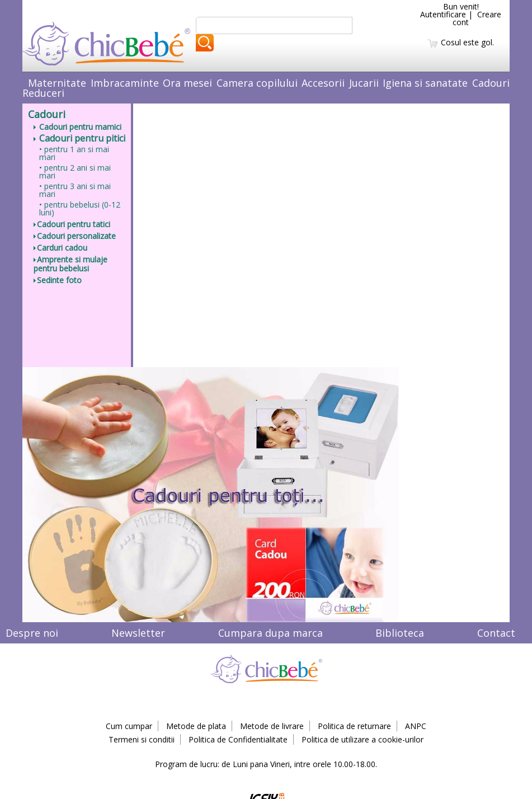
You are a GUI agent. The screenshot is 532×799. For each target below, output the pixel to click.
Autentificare (443, 14)
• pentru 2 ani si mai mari (75, 171)
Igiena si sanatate (425, 83)
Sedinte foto (58, 280)
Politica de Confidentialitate (238, 739)
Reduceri (43, 93)
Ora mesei (187, 83)
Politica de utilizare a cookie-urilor (362, 739)
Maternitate (57, 83)
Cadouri (491, 83)
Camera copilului (257, 83)
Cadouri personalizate (75, 236)
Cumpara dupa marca (270, 633)
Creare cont (477, 18)
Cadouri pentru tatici (72, 224)
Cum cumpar (129, 726)
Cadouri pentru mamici (77, 127)
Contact (496, 633)
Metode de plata (196, 726)
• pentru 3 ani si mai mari (75, 190)
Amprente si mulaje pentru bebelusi (70, 264)
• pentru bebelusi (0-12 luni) (80, 208)
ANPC (416, 726)
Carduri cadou (60, 248)
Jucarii (364, 83)
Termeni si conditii (142, 739)
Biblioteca (400, 633)
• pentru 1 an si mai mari (74, 153)
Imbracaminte (125, 83)
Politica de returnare (354, 726)
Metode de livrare (272, 726)
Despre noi (32, 633)
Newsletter (138, 633)
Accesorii (323, 83)
